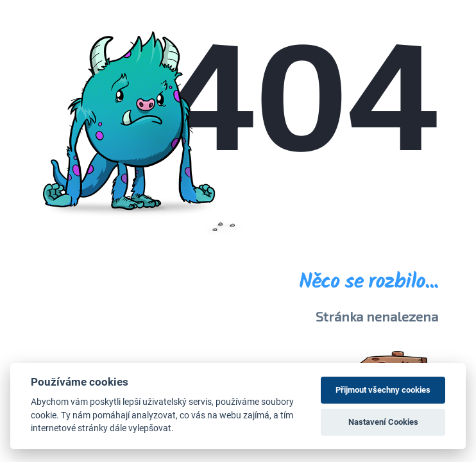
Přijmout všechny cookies (383, 390)
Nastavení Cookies (383, 422)
